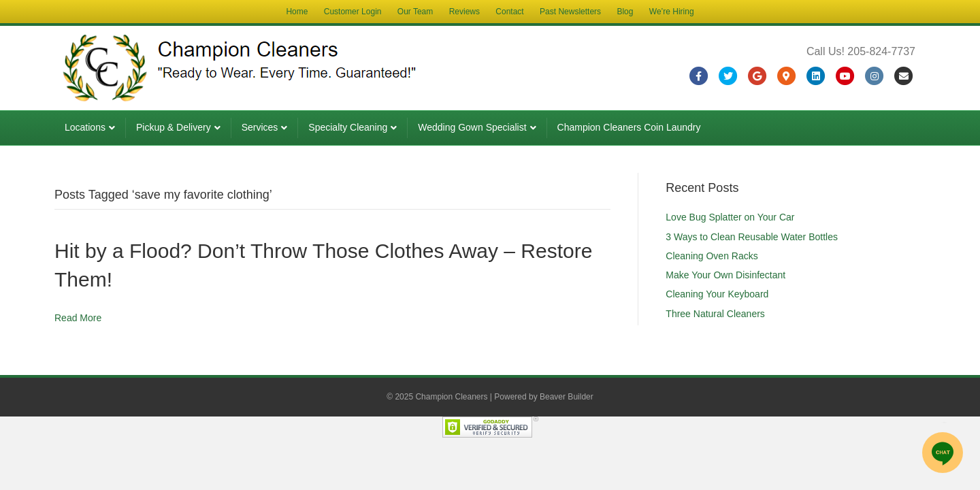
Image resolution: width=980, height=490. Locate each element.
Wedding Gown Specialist (472, 127)
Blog (625, 12)
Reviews (464, 12)
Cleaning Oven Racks (712, 256)
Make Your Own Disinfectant (725, 275)
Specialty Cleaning (348, 127)
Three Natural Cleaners (715, 314)
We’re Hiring (672, 12)
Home (297, 12)
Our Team (415, 12)
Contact (509, 12)
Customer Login (353, 12)
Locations (85, 127)
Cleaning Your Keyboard (717, 294)
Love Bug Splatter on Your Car (730, 217)
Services (260, 127)
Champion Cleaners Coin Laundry (629, 127)
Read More (78, 318)
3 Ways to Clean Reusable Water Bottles (752, 237)
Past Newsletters (570, 12)
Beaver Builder (567, 397)
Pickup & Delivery (174, 127)
